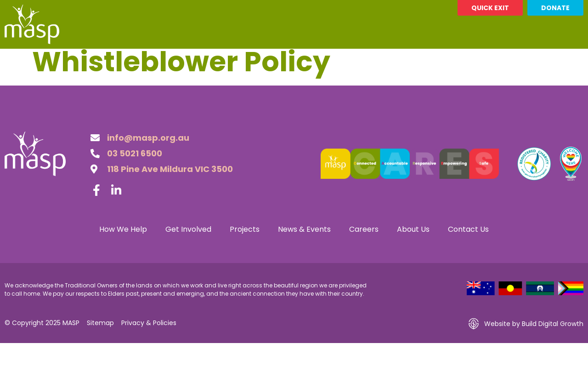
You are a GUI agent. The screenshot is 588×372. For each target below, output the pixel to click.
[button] (575, 59)
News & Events (328, 59)
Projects (261, 59)
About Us (444, 59)
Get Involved (197, 59)
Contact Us (506, 59)
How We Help (124, 59)
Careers (391, 59)
